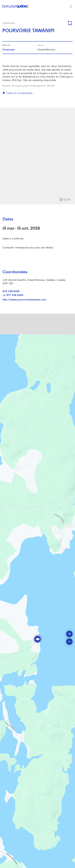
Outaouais (9, 49)
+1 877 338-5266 (13, 295)
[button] (38, 639)
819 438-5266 (11, 291)
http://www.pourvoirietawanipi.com (24, 299)
